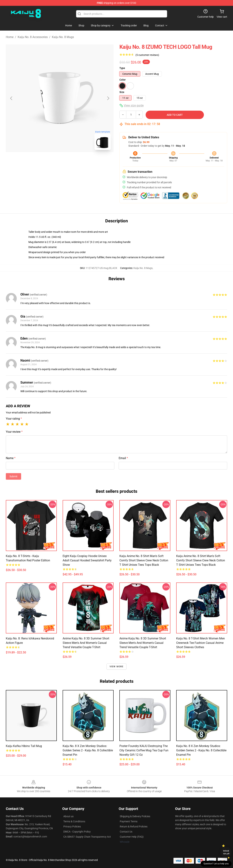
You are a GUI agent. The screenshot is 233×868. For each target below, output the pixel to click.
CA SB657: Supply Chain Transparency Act (87, 837)
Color (123, 80)
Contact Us (126, 832)
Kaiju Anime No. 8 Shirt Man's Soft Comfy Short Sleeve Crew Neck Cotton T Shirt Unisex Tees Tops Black (144, 560)
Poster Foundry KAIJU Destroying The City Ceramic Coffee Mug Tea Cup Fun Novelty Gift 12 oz (144, 750)
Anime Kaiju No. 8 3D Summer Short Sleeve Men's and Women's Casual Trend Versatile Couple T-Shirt (86, 643)
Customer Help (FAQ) (132, 837)
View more (117, 667)
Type (122, 68)
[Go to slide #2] (69, 161)
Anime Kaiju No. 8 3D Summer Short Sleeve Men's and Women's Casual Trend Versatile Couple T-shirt (143, 643)
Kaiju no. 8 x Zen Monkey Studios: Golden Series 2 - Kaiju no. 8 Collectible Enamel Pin (88, 750)
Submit (13, 476)
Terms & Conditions (74, 821)
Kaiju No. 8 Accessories (33, 37)
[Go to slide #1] (50, 161)
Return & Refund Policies (134, 827)
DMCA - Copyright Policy (77, 832)
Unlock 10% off (226, 852)
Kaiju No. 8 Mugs (63, 37)
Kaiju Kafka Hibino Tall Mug (24, 746)
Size (122, 92)
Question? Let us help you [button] (216, 864)
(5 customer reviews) (147, 55)
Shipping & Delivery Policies (135, 816)
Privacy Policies (72, 827)
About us (68, 816)
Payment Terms (129, 821)
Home (10, 37)
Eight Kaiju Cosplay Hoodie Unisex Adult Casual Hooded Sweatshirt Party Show (87, 560)
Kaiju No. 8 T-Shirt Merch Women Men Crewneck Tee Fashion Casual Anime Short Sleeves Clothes (201, 643)
